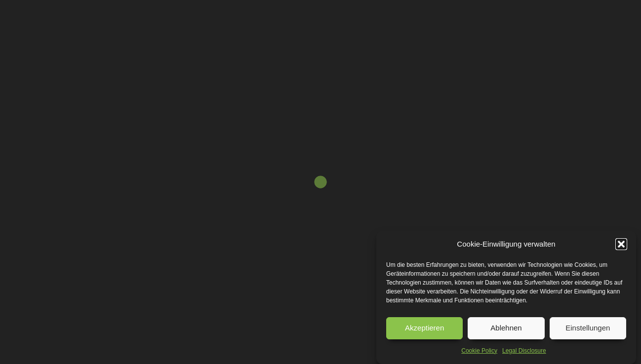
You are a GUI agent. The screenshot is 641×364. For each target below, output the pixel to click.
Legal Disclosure (524, 351)
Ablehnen (506, 328)
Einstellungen (588, 328)
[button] (621, 244)
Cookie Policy (479, 351)
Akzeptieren (424, 328)
